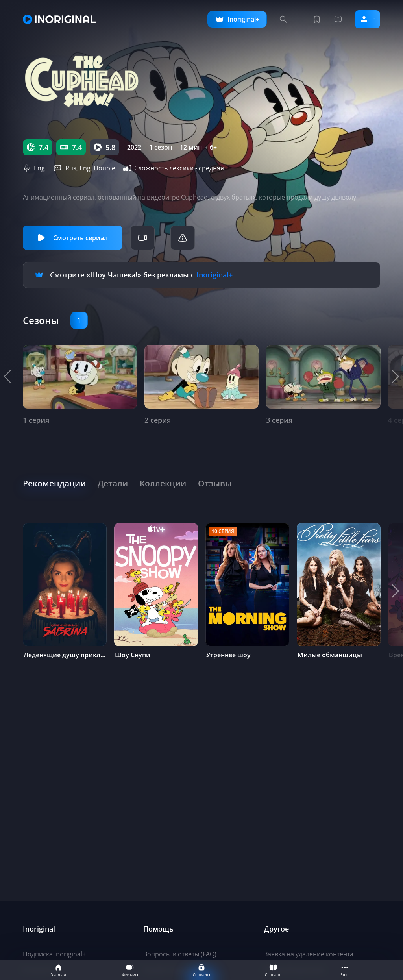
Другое (276, 929)
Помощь (158, 929)
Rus (71, 168)
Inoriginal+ (214, 274)
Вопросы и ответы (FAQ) (180, 954)
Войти (356, 19)
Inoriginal (39, 929)
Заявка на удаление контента (309, 954)
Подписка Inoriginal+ (54, 954)
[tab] (59, 481)
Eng (39, 168)
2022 (134, 147)
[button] (395, 375)
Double (104, 168)
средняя (211, 168)
